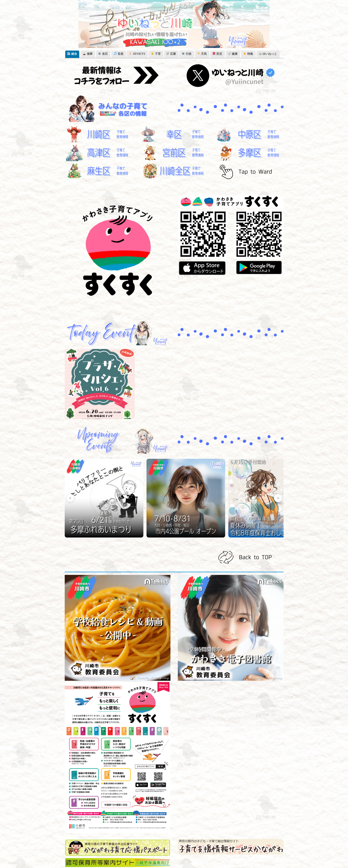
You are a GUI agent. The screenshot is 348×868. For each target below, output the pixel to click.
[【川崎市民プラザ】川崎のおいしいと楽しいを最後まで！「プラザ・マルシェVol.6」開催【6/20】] (100, 384)
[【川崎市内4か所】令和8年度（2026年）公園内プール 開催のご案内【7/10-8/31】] (143, 484)
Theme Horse (94, 859)
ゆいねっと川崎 (49, 859)
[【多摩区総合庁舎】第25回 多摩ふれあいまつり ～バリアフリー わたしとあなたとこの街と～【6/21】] (90, 484)
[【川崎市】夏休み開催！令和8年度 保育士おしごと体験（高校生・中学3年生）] (196, 484)
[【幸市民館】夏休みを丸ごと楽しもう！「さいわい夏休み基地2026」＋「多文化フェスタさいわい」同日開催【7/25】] (248, 484)
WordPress (152, 859)
